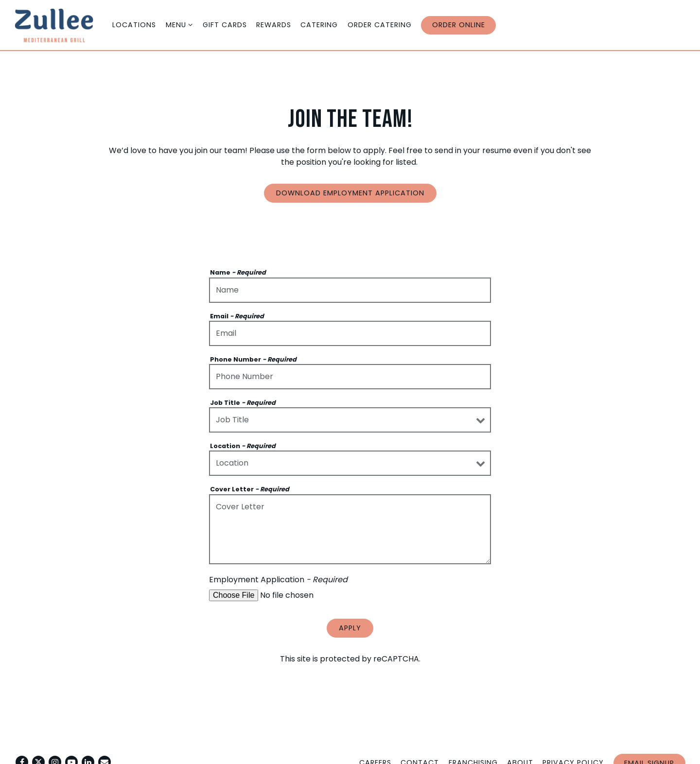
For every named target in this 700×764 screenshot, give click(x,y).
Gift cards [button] (225, 25)
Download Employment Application (350, 193)
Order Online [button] (459, 25)
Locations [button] (134, 25)
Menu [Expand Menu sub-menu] (180, 25)
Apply (350, 628)
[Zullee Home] (61, 25)
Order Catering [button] (380, 25)
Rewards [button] (274, 25)
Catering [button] (319, 25)
